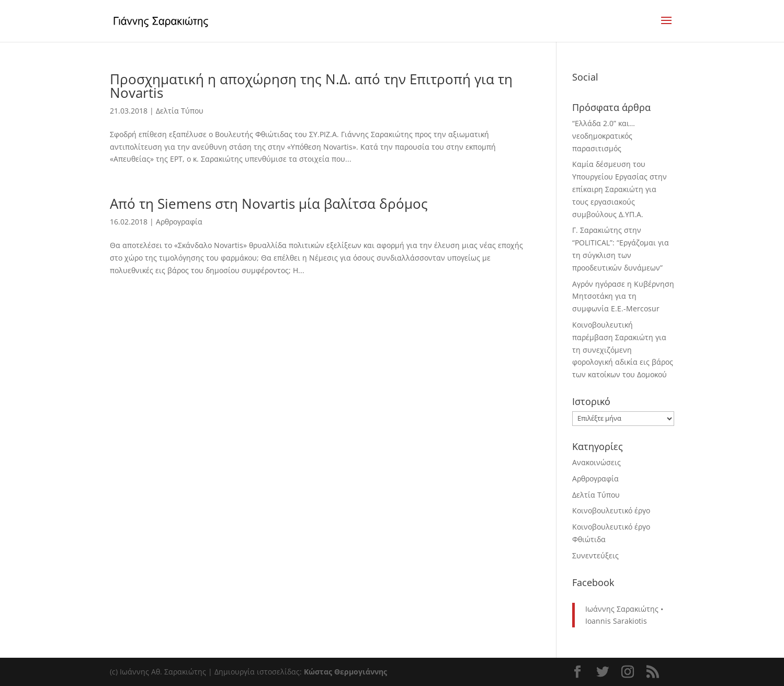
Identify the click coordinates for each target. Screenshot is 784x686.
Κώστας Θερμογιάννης (345, 672)
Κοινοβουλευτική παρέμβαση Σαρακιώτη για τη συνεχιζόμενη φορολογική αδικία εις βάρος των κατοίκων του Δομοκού (623, 350)
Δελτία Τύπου (180, 111)
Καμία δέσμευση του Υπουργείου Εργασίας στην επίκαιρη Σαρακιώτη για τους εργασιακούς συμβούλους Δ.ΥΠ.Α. (620, 189)
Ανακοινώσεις (596, 462)
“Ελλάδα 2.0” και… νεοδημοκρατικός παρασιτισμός (604, 136)
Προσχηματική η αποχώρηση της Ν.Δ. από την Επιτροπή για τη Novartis (311, 86)
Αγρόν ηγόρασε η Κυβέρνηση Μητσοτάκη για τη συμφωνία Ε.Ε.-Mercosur (623, 296)
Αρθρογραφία (179, 222)
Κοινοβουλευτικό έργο (611, 510)
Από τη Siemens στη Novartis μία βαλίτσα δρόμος (269, 204)
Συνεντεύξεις (595, 555)
